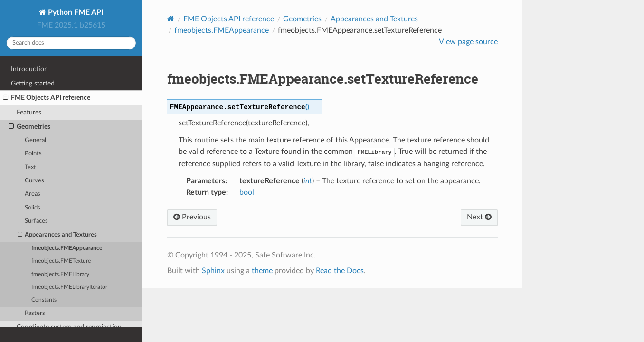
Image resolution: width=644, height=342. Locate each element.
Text (30, 167)
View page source (468, 42)
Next (479, 217)
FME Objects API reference (47, 98)
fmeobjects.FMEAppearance (67, 248)
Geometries (29, 127)
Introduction (29, 69)
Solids (33, 208)
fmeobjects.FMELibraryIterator (69, 287)
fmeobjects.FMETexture (61, 261)
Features (29, 112)
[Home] (171, 19)
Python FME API (75, 12)
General (35, 140)
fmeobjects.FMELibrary (60, 274)
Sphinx (213, 271)
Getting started (33, 83)
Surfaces (36, 221)
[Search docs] (71, 43)
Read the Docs (340, 271)
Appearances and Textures (57, 235)
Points (33, 154)
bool (247, 192)
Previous (192, 217)
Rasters (35, 313)
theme (262, 271)
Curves (34, 181)
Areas (33, 194)
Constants (44, 300)
